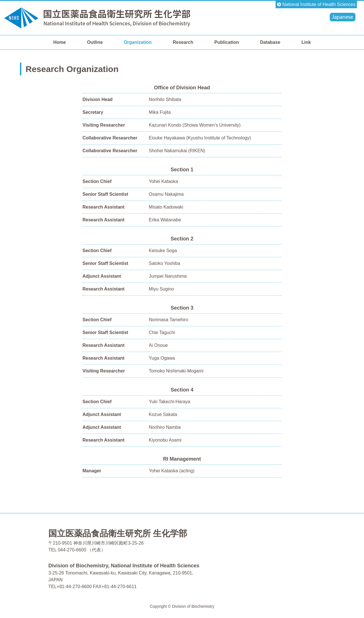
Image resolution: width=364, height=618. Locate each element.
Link (306, 42)
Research (183, 42)
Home (59, 42)
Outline (95, 42)
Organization (138, 42)
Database (270, 42)
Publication (227, 42)
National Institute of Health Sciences (319, 4)
